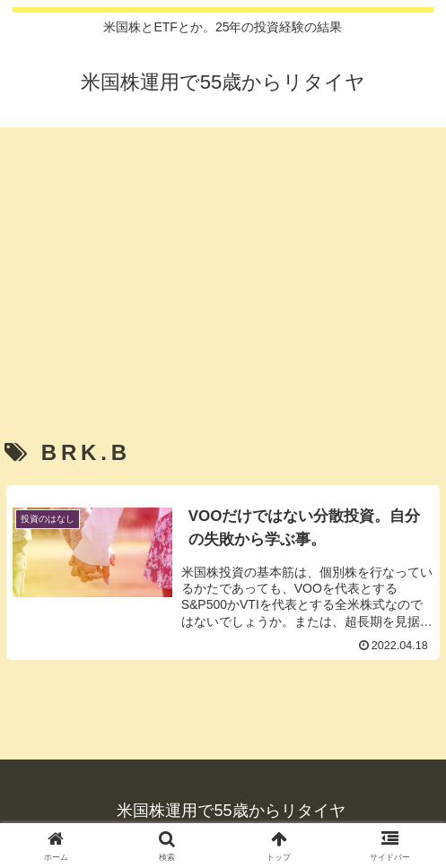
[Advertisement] (223, 258)
